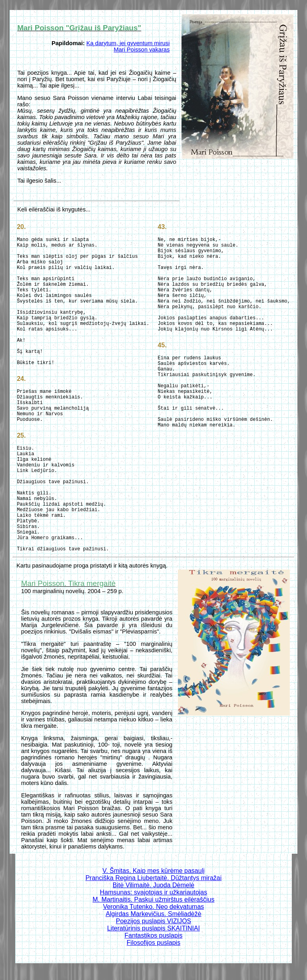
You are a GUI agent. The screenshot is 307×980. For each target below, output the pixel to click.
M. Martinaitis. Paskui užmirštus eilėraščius (154, 899)
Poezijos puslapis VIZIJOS (154, 921)
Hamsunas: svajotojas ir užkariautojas (154, 892)
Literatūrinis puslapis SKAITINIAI (153, 928)
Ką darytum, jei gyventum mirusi (128, 43)
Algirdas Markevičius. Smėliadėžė (153, 914)
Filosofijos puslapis (153, 943)
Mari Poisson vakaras (142, 50)
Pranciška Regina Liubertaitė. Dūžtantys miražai (154, 878)
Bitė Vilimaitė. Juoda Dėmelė (153, 885)
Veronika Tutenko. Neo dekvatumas (154, 907)
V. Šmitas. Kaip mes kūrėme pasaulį (153, 871)
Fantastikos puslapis (154, 935)
